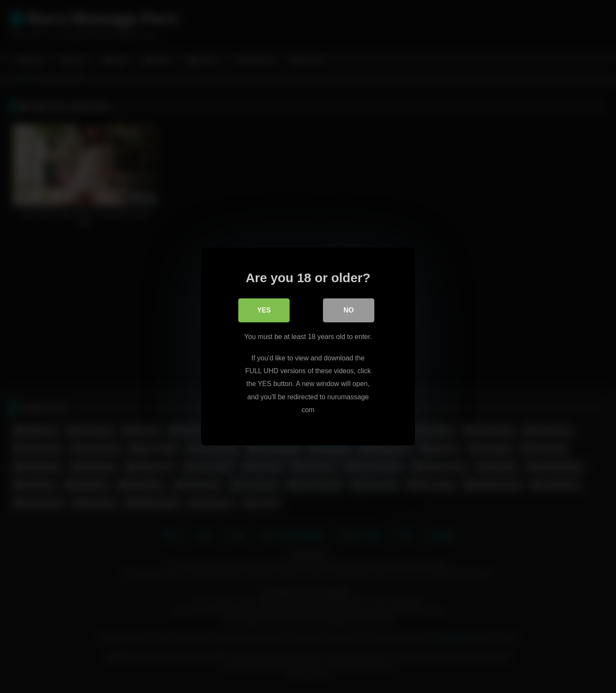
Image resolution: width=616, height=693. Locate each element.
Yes (264, 310)
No (349, 310)
